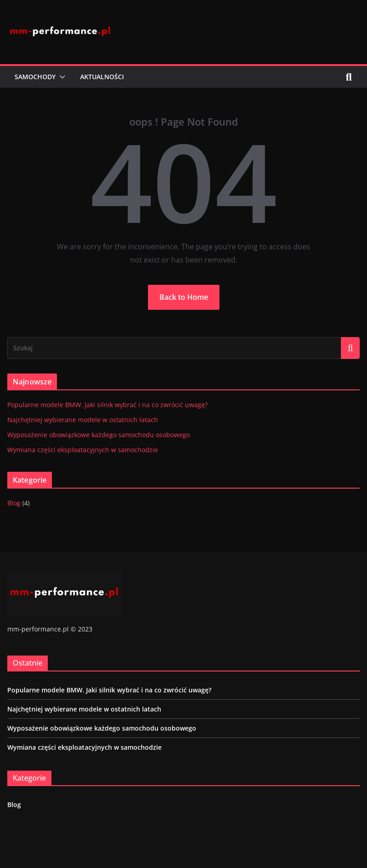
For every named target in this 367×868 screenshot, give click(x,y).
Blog (14, 503)
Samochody (35, 77)
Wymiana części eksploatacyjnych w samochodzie (83, 450)
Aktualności (102, 77)
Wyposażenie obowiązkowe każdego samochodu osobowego (99, 435)
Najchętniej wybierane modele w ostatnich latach (83, 420)
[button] (61, 77)
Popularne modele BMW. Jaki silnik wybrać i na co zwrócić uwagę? (107, 405)
